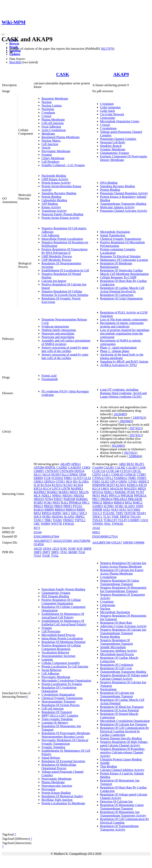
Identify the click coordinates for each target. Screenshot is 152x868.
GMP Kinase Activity (55, 179)
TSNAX (98, 520)
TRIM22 (68, 520)
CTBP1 (141, 475)
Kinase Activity (51, 207)
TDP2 (119, 513)
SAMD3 (98, 506)
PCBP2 (38, 503)
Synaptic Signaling (53, 747)
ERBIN (38, 478)
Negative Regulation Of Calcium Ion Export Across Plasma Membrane (123, 565)
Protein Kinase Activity (56, 183)
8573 (37, 528)
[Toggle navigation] (3, 34)
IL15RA (84, 482)
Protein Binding (51, 197)
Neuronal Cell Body (113, 142)
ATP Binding (50, 204)
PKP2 (56, 503)
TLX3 (107, 517)
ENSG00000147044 (46, 536)
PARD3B (69, 499)
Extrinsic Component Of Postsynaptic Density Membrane (124, 158)
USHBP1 (134, 520)
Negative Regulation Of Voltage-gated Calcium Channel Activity (124, 677)
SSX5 (123, 510)
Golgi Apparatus (110, 107)
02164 (38, 532)
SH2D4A (57, 517)
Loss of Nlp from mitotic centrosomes (124, 319)
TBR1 (48, 520)
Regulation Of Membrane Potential (63, 642)
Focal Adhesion (51, 127)
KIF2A (38, 489)
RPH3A (47, 513)
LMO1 (105, 489)
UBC (37, 524)
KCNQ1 (121, 485)
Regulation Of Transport (57, 712)
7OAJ (37, 556)
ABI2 (122, 464)
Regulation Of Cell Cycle (116, 668)
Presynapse (49, 789)
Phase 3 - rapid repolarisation (118, 347)
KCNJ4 (78, 485)
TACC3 (97, 513)
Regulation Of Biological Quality (62, 796)
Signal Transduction (113, 235)
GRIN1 (123, 482)
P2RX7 (58, 499)
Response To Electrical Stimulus (120, 256)
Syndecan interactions (55, 326)
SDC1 (66, 513)
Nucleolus (48, 109)
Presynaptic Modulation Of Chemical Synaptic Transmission (65, 742)
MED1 (74, 492)
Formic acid (49, 376)
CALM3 (131, 468)
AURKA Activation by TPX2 (119, 365)
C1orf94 (98, 468)
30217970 (107, 49)
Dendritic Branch (111, 146)
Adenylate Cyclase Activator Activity (124, 626)
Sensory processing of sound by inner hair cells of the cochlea (65, 349)
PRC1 (86, 503)
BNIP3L (50, 468)
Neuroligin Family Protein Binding (63, 589)
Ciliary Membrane (53, 158)
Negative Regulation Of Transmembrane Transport (117, 642)
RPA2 (37, 513)
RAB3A (39, 510)
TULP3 (123, 520)
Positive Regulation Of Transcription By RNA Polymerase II (65, 251)
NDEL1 (46, 496)
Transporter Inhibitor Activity (119, 651)
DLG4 (46, 475)
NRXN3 (39, 499)
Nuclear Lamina (52, 106)
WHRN (46, 524)
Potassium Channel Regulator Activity (124, 193)
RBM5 (81, 510)
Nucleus (47, 102)
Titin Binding (109, 766)
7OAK (46, 556)
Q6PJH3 (128, 543)
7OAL (55, 556)
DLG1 (38, 475)
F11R (47, 478)
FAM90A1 (121, 478)
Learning (47, 659)
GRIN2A (49, 482)
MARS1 (64, 492)
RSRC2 (138, 503)
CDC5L (136, 471)
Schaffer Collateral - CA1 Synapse (63, 165)
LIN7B (66, 489)
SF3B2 (46, 517)
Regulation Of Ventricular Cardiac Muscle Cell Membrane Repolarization (124, 272)
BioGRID (15, 62)
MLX (37, 496)
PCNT (140, 492)
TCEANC (109, 513)
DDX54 (79, 471)
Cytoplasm (48, 113)
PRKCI (38, 506)
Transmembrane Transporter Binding (123, 204)
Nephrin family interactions (59, 330)
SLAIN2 (69, 517)
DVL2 (109, 478)
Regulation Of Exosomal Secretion (63, 761)
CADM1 (62, 468)
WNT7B (56, 524)
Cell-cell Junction (53, 123)
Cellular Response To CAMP (118, 277)
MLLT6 (84, 492)
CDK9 (86, 468)
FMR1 (68, 478)
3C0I (79, 549)
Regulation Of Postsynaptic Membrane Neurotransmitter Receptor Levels (66, 735)
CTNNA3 (99, 478)
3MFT (46, 552)
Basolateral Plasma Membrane (61, 137)
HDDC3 (144, 482)
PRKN (59, 506)
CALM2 (120, 468)
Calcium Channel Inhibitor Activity (122, 770)
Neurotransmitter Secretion (58, 656)
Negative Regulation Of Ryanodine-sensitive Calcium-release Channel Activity (123, 752)
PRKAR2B (135, 499)
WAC (108, 524)
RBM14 (71, 510)
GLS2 (87, 478)
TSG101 (135, 517)
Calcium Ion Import (54, 281)
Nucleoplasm (108, 689)
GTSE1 (60, 482)
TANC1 (39, 520)
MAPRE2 (40, 492)
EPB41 (74, 475)
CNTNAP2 (52, 471)
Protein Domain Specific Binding (121, 738)
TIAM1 (57, 520)
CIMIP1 (39, 471)
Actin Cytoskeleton (54, 130)
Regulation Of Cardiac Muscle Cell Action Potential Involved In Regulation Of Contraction (122, 291)
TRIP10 (125, 517)
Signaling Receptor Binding (59, 193)
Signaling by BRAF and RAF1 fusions (124, 362)
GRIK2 (38, 482)
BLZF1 (140, 464)
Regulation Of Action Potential (120, 710)
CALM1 (109, 468)
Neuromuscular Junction (57, 786)
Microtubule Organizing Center (120, 121)
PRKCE (97, 503)
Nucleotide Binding (54, 176)
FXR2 (96, 482)
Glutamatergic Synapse (115, 153)
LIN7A (56, 489)
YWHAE (68, 524)
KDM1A (132, 485)
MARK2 (52, 492)
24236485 (120, 414)
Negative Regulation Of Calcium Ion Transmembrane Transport (123, 631)
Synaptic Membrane (113, 149)
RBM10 (60, 510)
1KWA (47, 549)
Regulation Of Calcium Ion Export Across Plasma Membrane (122, 572)
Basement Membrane (55, 98)
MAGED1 (130, 489)
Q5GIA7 (117, 543)
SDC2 (75, 513)
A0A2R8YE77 (43, 541)
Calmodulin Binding (54, 200)
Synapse (47, 155)
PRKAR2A (120, 499)
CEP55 (97, 475)
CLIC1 (106, 475)
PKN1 (96, 496)
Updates (15, 54)
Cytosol (46, 116)
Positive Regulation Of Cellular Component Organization (61, 602)
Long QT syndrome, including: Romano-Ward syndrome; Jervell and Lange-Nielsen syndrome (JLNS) (123, 393)
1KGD (38, 549)
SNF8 (139, 506)
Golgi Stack (108, 111)
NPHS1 (57, 496)
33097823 (139, 418)
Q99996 (139, 543)
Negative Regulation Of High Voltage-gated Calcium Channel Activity (124, 744)
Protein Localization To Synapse (62, 684)
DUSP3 (56, 475)
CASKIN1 (75, 468)
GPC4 (114, 482)
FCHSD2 (57, 478)
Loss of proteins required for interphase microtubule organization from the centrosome (125, 333)
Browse (14, 44)
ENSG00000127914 (105, 536)
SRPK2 (80, 517)
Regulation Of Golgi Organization (122, 298)
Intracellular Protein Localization (62, 239)
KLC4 (47, 489)
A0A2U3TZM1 (63, 541)
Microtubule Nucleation (115, 232)
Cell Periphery (51, 162)
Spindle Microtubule (113, 647)
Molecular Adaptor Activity (117, 207)
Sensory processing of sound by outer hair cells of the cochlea (65, 356)
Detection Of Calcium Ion (116, 801)
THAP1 (141, 513)
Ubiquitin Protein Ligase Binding (121, 759)
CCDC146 (113, 471)
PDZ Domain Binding (55, 596)
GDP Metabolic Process (56, 260)
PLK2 (64, 503)
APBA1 (76, 464)
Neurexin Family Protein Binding (62, 214)
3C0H (72, 549)
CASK (63, 74)
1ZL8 (56, 549)
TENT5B (130, 513)
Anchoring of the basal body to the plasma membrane (122, 356)
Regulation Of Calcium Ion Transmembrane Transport (117, 694)
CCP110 (125, 471)
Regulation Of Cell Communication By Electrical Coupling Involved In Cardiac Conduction (125, 731)
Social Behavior (52, 670)
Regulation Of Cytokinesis (117, 665)
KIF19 (143, 485)
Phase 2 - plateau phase (115, 351)
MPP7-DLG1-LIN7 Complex (60, 716)
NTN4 (49, 499)
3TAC (64, 552)
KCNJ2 (68, 485)
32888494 (135, 456)
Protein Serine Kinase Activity (61, 218)
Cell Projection (51, 631)
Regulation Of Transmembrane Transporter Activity (119, 828)
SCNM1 (109, 506)
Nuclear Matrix (51, 141)
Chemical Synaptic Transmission (121, 239)
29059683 (126, 421)
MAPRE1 (77, 489)
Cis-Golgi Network (112, 114)
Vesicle (46, 148)
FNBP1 (142, 478)
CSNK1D (117, 475)
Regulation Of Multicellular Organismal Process (59, 766)
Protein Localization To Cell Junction (65, 666)
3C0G (64, 549)
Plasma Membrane (53, 120)
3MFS (38, 552)
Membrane (48, 134)
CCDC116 (99, 471)
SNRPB (97, 510)
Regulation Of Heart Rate (116, 623)
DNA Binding (109, 183)
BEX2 (131, 464)
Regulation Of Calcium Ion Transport (124, 724)
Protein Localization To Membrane (63, 803)
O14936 (39, 544)
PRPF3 (68, 506)
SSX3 (115, 510)
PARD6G (82, 499)
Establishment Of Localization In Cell (65, 270)
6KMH (73, 552)
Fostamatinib (50, 379)
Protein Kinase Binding (56, 793)
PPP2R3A (140, 496)
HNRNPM (99, 485)
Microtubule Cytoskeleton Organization (66, 680)
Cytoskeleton (108, 128)
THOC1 (97, 517)
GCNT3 (78, 478)
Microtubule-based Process (58, 635)
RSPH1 (57, 513)
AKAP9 (121, 74)
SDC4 (38, 517)
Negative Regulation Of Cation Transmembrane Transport (120, 582)
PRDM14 (106, 499)
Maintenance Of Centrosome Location (124, 260)
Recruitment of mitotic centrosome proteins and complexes (122, 325)
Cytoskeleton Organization (58, 694)
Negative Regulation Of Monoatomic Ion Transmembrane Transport (123, 589)
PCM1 (48, 503)
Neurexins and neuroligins (58, 333)
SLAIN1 (130, 506)
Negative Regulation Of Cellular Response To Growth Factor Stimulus (65, 293)
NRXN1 (68, 496)
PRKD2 (49, 506)
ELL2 (65, 475)
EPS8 (83, 475)
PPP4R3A (75, 503)
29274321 (136, 428)
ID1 (75, 482)
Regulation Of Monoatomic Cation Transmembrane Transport (122, 807)
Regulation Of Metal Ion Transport (122, 707)
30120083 (118, 446)
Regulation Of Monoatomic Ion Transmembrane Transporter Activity (123, 814)
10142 (96, 528)
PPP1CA (114, 496)
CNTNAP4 (66, 471)
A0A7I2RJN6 (82, 541)
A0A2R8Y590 (101, 543)
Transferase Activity (54, 211)
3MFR (87, 549)
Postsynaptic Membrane (57, 779)
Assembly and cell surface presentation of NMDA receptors (66, 342)
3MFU (55, 552)
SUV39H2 (134, 510)
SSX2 (106, 510)
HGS (69, 482)
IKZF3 (111, 485)
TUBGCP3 (110, 520)
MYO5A (98, 492)
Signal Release (51, 758)
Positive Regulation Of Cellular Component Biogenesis (61, 647)
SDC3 (83, 513)
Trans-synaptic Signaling (57, 719)
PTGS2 (78, 506)
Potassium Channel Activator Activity (124, 211)
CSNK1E (130, 475)
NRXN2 (79, 496)
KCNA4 (46, 485)
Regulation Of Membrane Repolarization (116, 265)
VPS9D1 (98, 524)
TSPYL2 (80, 520)
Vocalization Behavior (55, 652)
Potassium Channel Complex (118, 139)
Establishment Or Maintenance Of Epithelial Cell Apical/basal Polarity (64, 623)
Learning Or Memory (55, 723)
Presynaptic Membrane (56, 151)
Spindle (105, 763)
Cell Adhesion (50, 235)
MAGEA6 (117, 489)
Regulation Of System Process (61, 705)
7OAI (81, 552)
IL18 (37, 485)
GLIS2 (105, 482)
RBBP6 (49, 510)
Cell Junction (50, 144)
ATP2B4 (39, 468)
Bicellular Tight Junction (57, 800)
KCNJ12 (57, 485)
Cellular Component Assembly (61, 663)
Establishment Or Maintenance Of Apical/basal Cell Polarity (63, 616)
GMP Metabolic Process (57, 256)
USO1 (144, 520)
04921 (96, 532)
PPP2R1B (127, 496)
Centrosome (108, 118)
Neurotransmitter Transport (59, 702)
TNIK (115, 517)
